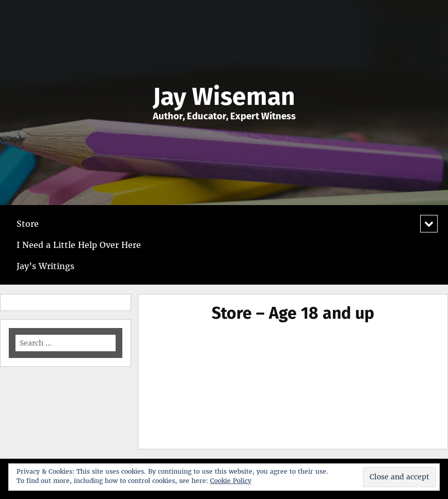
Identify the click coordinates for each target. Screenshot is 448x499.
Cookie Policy (231, 481)
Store (28, 224)
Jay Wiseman (224, 97)
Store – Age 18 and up (293, 313)
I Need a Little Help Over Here (79, 245)
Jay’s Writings (45, 266)
